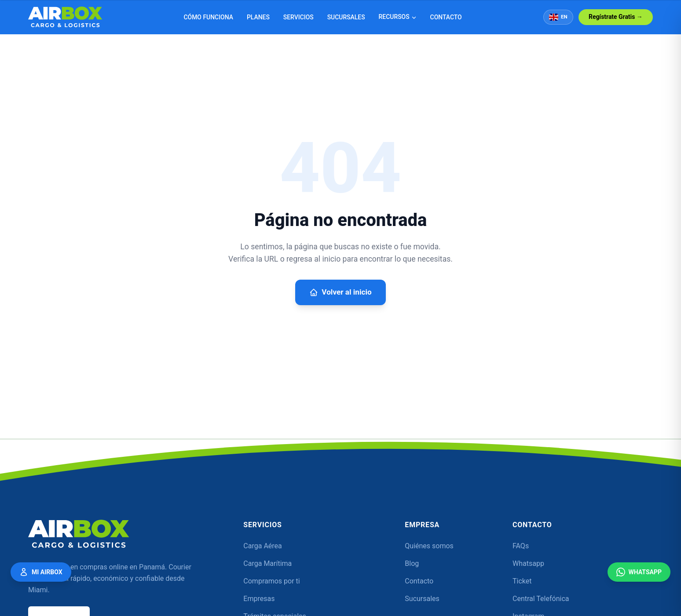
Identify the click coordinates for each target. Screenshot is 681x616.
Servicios (298, 17)
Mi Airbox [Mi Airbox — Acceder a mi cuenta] (41, 571)
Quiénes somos (429, 546)
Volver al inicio (340, 292)
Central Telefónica (541, 599)
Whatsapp (528, 563)
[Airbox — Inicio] (65, 17)
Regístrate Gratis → (616, 17)
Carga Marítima (267, 563)
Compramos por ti (271, 581)
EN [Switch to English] (558, 17)
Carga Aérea (262, 546)
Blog (412, 563)
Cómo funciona (209, 17)
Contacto (446, 17)
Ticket (522, 581)
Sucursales (346, 17)
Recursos (398, 17)
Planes (258, 17)
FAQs (521, 546)
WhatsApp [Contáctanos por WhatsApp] (639, 571)
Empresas (259, 599)
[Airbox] (79, 534)
